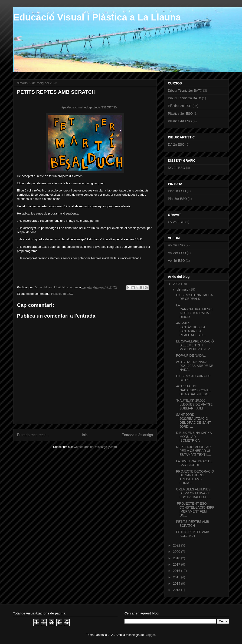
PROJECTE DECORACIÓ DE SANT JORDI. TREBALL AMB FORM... (195, 477)
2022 (177, 545)
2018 (177, 558)
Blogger (150, 635)
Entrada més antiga (137, 435)
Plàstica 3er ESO (180, 114)
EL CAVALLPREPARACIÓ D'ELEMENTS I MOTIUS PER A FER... (195, 345)
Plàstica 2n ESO (180, 106)
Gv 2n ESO (176, 222)
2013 (177, 590)
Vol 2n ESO (176, 245)
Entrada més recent (33, 435)
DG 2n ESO (177, 168)
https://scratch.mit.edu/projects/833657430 (88, 107)
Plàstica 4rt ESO (62, 294)
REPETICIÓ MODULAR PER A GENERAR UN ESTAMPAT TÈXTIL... (194, 451)
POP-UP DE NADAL (191, 356)
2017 (177, 564)
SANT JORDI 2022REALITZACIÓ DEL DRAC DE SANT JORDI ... (193, 420)
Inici (85, 435)
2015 (177, 577)
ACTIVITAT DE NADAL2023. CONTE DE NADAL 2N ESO (193, 390)
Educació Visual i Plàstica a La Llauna (97, 17)
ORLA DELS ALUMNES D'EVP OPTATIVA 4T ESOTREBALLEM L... (194, 493)
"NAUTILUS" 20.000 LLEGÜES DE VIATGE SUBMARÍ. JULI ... (194, 404)
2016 (177, 571)
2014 (177, 584)
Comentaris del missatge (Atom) (95, 447)
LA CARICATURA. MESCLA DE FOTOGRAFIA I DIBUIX (195, 311)
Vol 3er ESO (177, 253)
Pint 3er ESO (177, 199)
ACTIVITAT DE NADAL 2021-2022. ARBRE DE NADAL (195, 366)
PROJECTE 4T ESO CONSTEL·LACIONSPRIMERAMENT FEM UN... (195, 509)
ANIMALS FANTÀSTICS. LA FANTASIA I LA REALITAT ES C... (191, 329)
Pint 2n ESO (177, 191)
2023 (177, 284)
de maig (183, 289)
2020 (177, 552)
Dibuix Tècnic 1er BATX (185, 91)
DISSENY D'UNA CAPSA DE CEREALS (194, 297)
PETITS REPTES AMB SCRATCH (193, 524)
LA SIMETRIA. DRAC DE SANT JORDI (194, 463)
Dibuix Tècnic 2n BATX (185, 98)
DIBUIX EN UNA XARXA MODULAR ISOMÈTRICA (194, 437)
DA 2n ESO (176, 144)
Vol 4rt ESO (176, 261)
